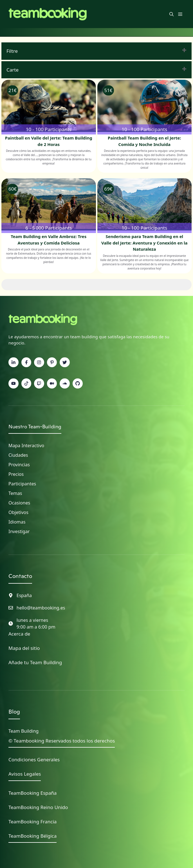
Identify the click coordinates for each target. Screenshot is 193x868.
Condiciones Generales (34, 759)
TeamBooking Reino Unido (38, 807)
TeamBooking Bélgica (32, 836)
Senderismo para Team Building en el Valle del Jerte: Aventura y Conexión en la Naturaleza (144, 243)
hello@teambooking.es (41, 608)
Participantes (22, 484)
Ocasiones (19, 503)
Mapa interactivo (26, 446)
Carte (13, 70)
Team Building (23, 731)
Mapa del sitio (24, 648)
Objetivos (18, 512)
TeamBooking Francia (32, 822)
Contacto (20, 576)
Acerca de (19, 634)
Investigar (19, 531)
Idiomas (17, 522)
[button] (171, 14)
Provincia (18, 465)
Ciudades (18, 455)
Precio (15, 474)
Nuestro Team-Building (35, 427)
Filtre (12, 51)
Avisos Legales (25, 774)
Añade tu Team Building (35, 662)
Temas (15, 493)
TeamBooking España (32, 793)
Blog (14, 712)
